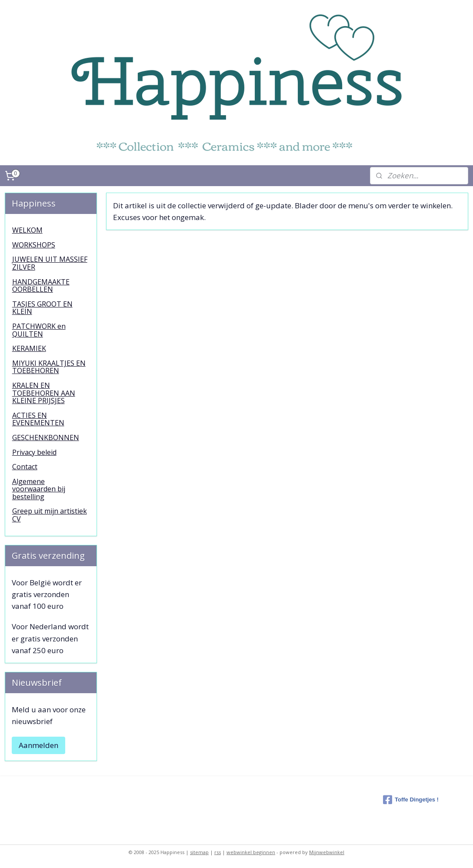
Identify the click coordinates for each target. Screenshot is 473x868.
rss (218, 852)
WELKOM (27, 230)
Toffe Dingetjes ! (411, 800)
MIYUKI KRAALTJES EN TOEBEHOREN (49, 367)
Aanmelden (38, 745)
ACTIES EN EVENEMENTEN (38, 419)
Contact (25, 467)
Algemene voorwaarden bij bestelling (39, 489)
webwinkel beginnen (251, 852)
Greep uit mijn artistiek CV (50, 515)
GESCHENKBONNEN (46, 437)
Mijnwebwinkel (327, 852)
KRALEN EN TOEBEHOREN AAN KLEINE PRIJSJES (44, 393)
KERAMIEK (29, 348)
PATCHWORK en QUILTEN (39, 330)
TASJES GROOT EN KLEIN (42, 308)
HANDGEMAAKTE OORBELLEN (41, 286)
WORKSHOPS (34, 245)
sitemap (199, 852)
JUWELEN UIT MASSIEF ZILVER (50, 263)
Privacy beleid (34, 452)
